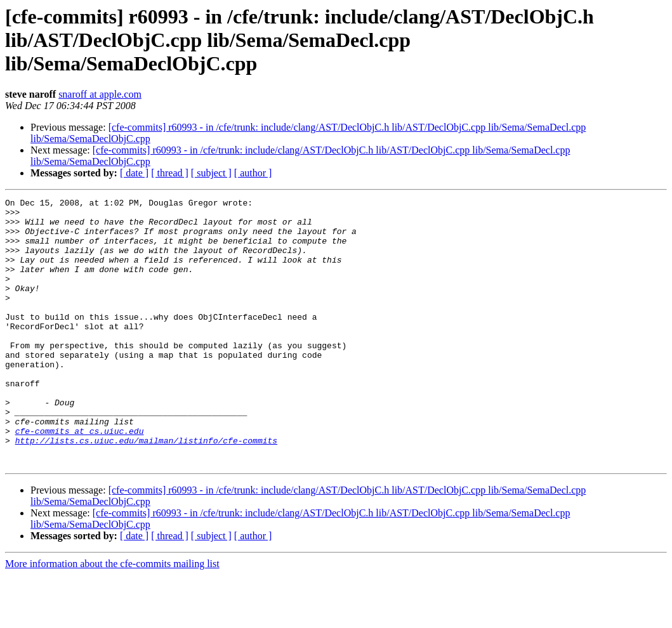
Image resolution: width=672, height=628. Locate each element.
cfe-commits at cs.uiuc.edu (80, 478)
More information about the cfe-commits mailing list (112, 617)
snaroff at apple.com (100, 94)
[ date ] (134, 173)
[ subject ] (211, 173)
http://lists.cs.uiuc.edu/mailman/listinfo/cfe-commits (146, 490)
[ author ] (253, 173)
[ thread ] (170, 173)
